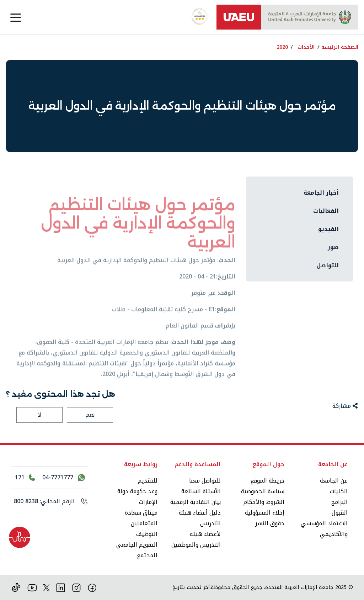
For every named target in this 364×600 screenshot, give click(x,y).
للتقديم (148, 481)
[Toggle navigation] (16, 17)
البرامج (339, 502)
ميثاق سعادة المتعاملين (141, 518)
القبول (340, 513)
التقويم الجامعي (137, 545)
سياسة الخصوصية (263, 491)
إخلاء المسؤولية (265, 513)
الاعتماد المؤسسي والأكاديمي (324, 529)
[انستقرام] (77, 587)
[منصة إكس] (46, 587)
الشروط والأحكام (264, 502)
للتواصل (328, 265)
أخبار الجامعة (321, 193)
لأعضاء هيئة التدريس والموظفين (196, 539)
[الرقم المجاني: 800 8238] (50, 501)
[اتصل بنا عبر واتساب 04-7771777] (63, 478)
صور (333, 247)
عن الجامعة (334, 481)
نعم (90, 415)
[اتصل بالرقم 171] (25, 478)
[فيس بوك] (92, 587)
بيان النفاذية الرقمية (196, 502)
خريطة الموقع (267, 481)
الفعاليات (326, 211)
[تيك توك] (16, 587)
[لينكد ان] (61, 587)
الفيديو (328, 229)
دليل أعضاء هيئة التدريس (200, 518)
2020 (282, 47)
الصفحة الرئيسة (340, 47)
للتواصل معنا (205, 481)
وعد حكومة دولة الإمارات (137, 497)
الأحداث (306, 47)
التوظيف (147, 534)
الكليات (339, 491)
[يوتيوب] (32, 587)
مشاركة (345, 406)
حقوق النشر (270, 523)
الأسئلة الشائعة (201, 491)
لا (40, 415)
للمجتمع (147, 555)
